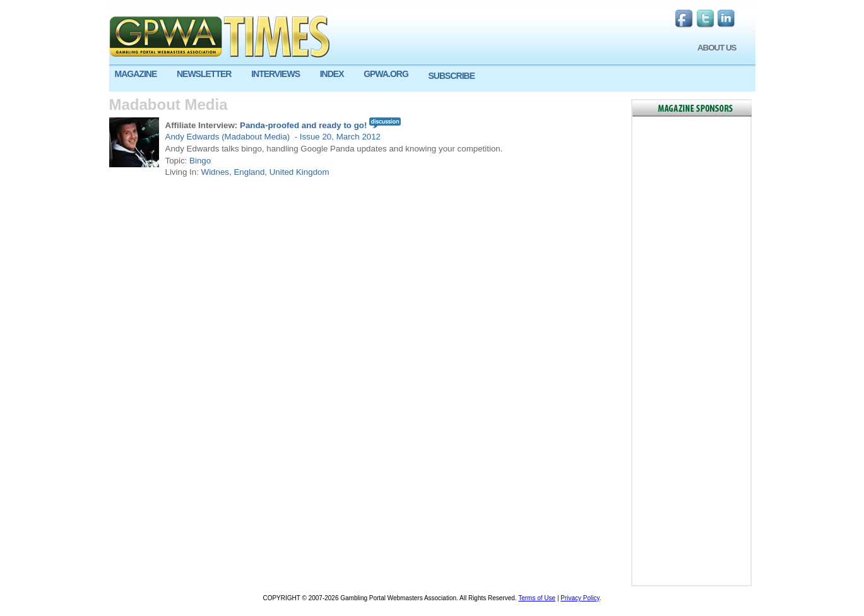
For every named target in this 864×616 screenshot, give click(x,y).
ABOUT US (717, 48)
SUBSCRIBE (452, 76)
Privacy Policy (580, 598)
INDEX (332, 74)
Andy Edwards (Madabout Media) (229, 137)
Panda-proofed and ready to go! (303, 125)
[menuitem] (140, 74)
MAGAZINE (136, 74)
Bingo (200, 161)
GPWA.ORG (386, 74)
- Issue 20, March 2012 (336, 137)
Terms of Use (537, 598)
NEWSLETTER (204, 74)
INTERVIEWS (275, 74)
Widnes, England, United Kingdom (265, 172)
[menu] (432, 79)
